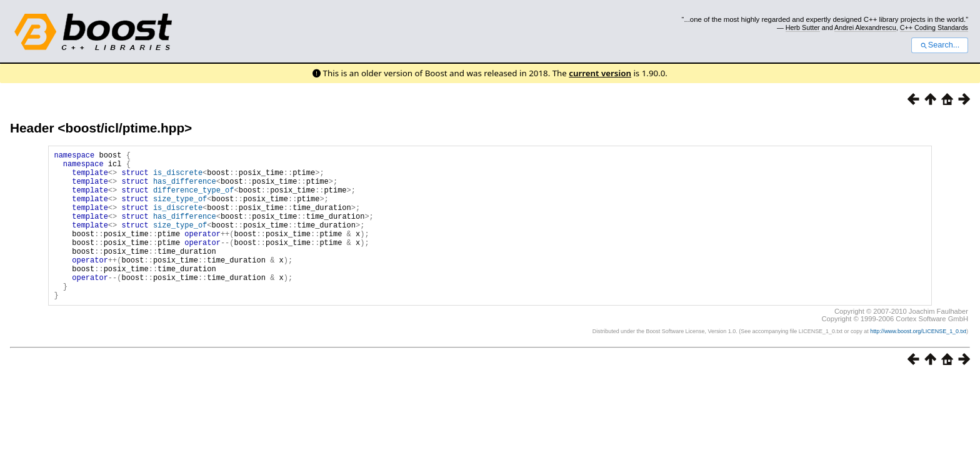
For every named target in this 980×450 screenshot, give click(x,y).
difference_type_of (194, 199)
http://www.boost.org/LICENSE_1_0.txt (918, 363)
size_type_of (180, 210)
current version (600, 73)
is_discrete (178, 178)
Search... (940, 45)
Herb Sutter (803, 27)
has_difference (185, 188)
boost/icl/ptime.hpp (125, 128)
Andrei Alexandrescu (865, 27)
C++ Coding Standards (934, 27)
